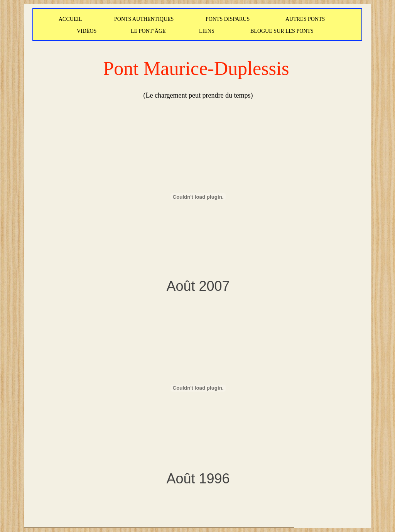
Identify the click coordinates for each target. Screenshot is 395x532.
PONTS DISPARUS (228, 19)
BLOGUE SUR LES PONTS (282, 31)
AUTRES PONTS (305, 19)
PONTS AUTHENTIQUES (144, 19)
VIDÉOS (87, 31)
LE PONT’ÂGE (148, 31)
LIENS (207, 31)
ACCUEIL (70, 19)
